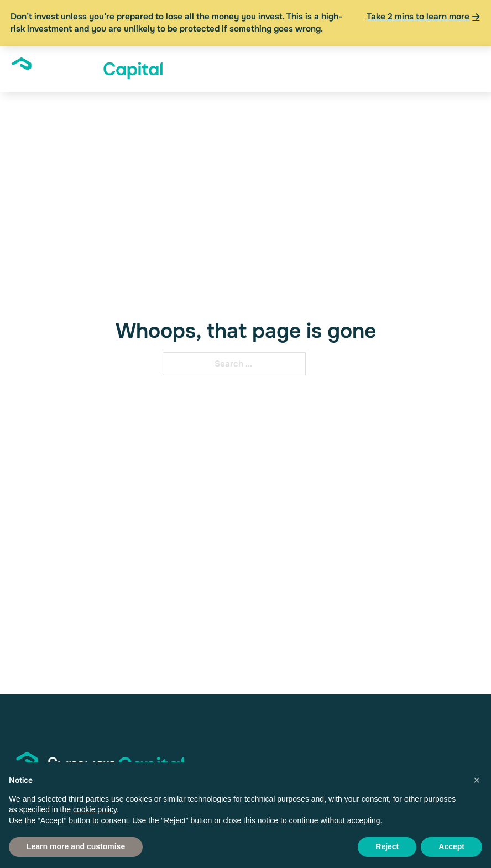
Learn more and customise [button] (76, 846)
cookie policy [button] (95, 809)
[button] (477, 780)
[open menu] (463, 69)
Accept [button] (451, 846)
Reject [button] (387, 846)
